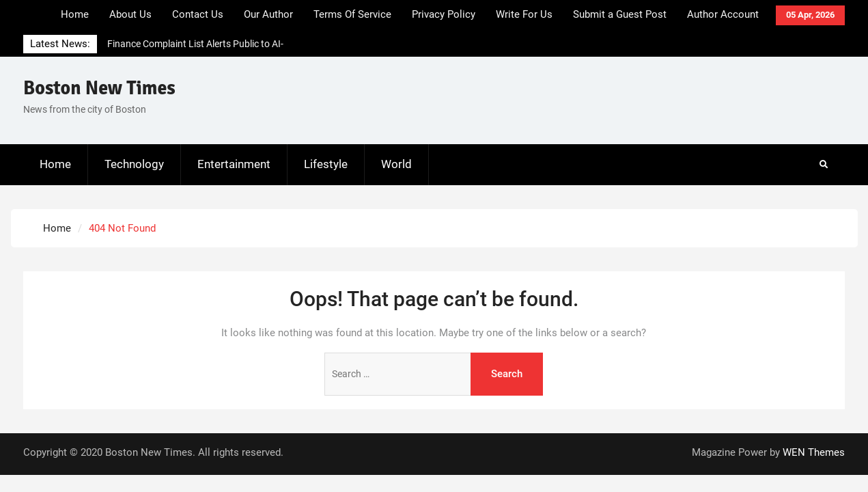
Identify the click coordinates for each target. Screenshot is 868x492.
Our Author (268, 14)
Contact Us (198, 14)
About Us (130, 14)
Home (75, 14)
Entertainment (234, 164)
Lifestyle (326, 164)
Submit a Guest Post (620, 14)
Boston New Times (99, 88)
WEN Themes (814, 452)
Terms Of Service (352, 14)
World (396, 164)
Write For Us (524, 14)
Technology (134, 164)
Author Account (723, 14)
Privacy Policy (444, 14)
